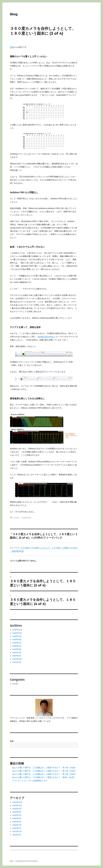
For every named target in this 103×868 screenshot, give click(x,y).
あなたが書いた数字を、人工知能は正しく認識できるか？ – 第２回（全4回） (44, 774)
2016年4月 (17, 646)
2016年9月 (17, 636)
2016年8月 (17, 639)
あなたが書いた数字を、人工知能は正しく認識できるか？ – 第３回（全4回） (44, 771)
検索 (12, 741)
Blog (14, 14)
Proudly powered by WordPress (27, 861)
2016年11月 (17, 633)
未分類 (15, 684)
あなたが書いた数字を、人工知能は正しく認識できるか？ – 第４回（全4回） (44, 768)
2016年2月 (17, 652)
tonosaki (16, 518)
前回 (12, 47)
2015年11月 (17, 659)
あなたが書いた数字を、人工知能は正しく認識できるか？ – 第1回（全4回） (44, 777)
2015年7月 (17, 662)
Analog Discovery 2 (46, 337)
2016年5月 (17, 643)
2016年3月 (17, 649)
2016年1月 (17, 656)
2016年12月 (17, 630)
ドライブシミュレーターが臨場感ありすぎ (30, 781)
